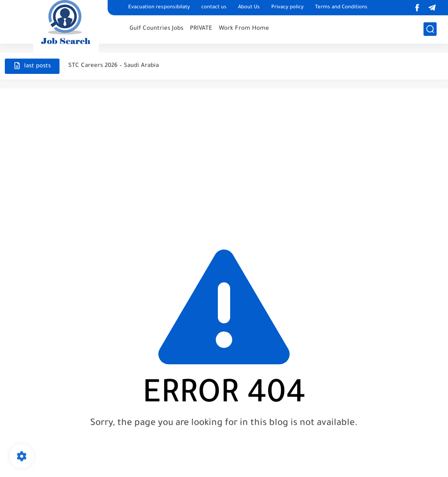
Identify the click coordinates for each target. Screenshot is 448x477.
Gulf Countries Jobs (156, 29)
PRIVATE (201, 29)
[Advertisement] (224, 163)
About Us (249, 8)
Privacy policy (287, 8)
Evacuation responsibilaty (159, 8)
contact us (214, 8)
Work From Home (244, 29)
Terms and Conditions (341, 8)
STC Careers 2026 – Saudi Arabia (114, 66)
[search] (430, 29)
